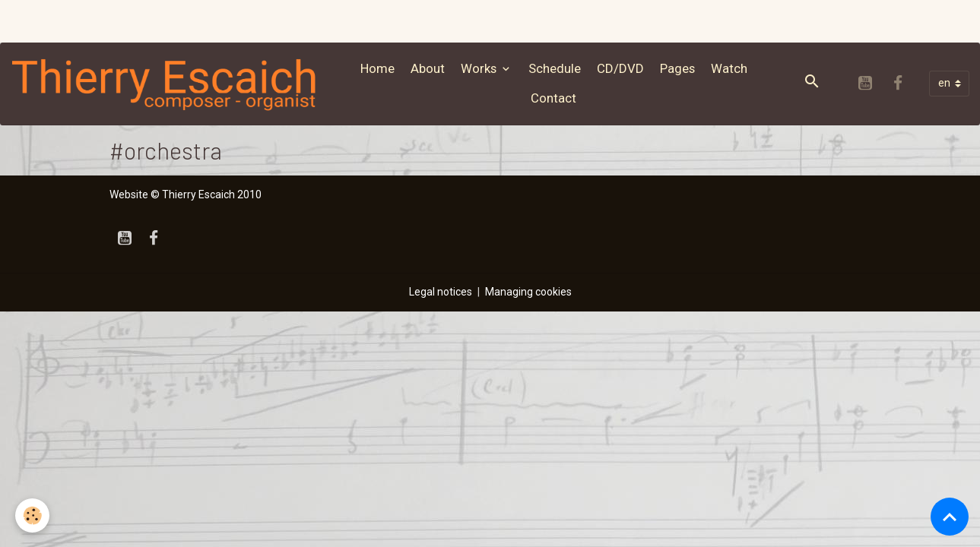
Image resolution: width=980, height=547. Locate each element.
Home (377, 68)
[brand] (165, 84)
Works (480, 68)
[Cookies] (32, 515)
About (428, 68)
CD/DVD (620, 68)
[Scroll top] (950, 517)
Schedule (555, 68)
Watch (729, 68)
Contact (553, 98)
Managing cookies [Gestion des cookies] (528, 292)
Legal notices (441, 292)
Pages (677, 68)
